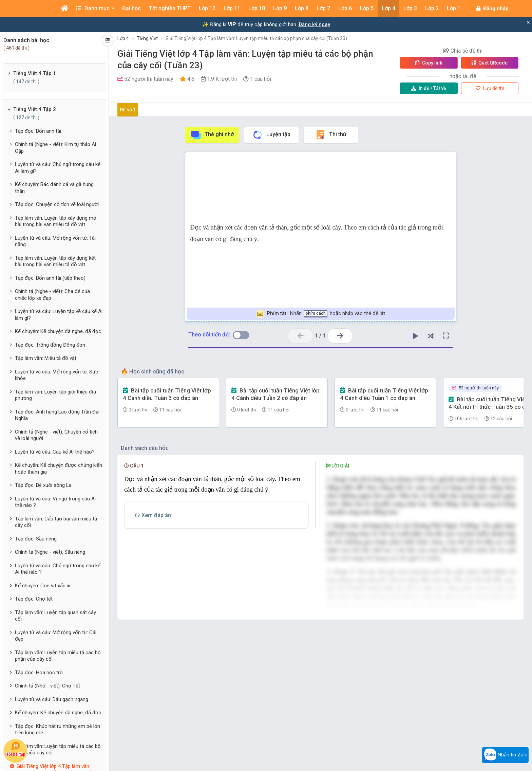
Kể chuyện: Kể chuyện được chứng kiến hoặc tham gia (59, 469)
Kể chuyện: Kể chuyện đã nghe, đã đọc (58, 331)
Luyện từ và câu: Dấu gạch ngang (52, 699)
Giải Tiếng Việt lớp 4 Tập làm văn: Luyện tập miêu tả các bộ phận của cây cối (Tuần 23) (256, 38)
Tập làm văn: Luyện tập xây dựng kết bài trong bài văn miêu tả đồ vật (55, 261)
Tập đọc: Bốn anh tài (38, 131)
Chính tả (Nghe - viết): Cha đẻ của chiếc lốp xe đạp (52, 295)
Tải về (429, 88)
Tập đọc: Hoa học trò (39, 673)
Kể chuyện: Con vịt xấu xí (43, 586)
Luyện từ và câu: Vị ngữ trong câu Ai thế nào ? (55, 502)
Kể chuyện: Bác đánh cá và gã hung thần (54, 188)
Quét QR (490, 63)
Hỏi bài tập (15, 749)
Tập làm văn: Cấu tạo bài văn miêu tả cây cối (56, 522)
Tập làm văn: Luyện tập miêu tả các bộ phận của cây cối (58, 656)
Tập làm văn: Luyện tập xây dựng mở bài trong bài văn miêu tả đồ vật (56, 221)
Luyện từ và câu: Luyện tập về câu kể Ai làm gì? (59, 315)
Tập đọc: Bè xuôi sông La (43, 485)
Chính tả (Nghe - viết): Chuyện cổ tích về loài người (56, 435)
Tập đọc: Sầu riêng (36, 539)
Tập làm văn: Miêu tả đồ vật (46, 358)
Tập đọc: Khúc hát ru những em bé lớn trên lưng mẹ (58, 730)
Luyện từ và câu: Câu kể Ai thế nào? (55, 452)
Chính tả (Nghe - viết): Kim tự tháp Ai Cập (55, 148)
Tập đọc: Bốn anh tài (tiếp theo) (50, 278)
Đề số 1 (128, 110)
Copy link (429, 63)
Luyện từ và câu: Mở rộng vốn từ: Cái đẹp (56, 636)
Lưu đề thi (490, 88)
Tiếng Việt (147, 38)
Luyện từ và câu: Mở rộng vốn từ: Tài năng (55, 241)
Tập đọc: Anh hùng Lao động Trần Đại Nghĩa (57, 415)
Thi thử (331, 135)
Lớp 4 (123, 38)
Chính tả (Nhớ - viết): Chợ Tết (47, 686)
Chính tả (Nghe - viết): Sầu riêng (50, 552)
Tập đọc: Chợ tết (34, 599)
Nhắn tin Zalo (505, 755)
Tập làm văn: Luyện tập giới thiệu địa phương (55, 395)
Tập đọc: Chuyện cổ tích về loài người (57, 204)
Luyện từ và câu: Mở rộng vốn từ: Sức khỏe (56, 375)
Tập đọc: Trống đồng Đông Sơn (50, 345)
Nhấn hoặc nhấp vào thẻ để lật (320, 314)
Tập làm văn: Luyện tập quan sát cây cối (55, 616)
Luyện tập (271, 135)
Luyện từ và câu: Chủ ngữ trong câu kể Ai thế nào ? (58, 569)
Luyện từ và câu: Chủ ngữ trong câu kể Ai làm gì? (58, 168)
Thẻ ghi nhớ (212, 135)
